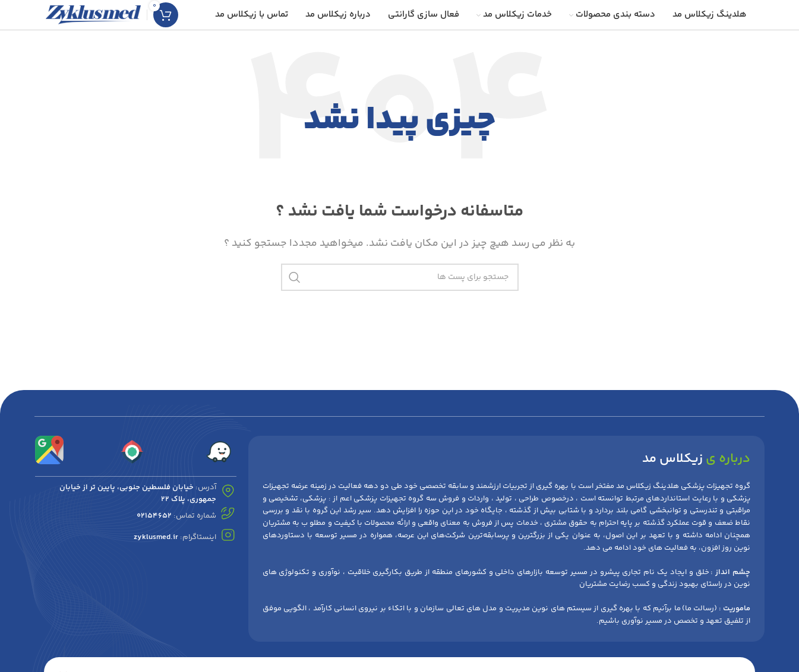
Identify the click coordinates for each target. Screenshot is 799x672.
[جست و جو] (400, 277)
